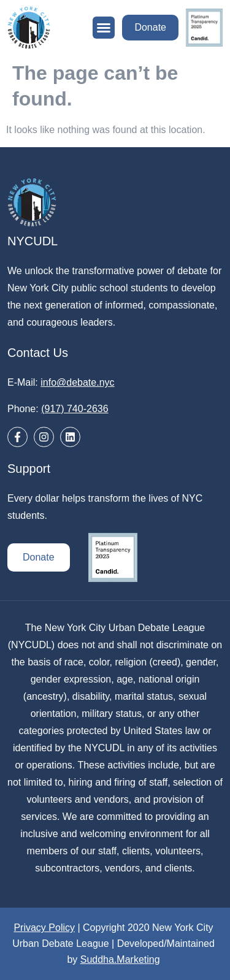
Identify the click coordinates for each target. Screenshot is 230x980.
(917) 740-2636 (75, 409)
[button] (104, 28)
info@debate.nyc (77, 382)
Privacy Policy (44, 928)
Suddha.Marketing (120, 959)
